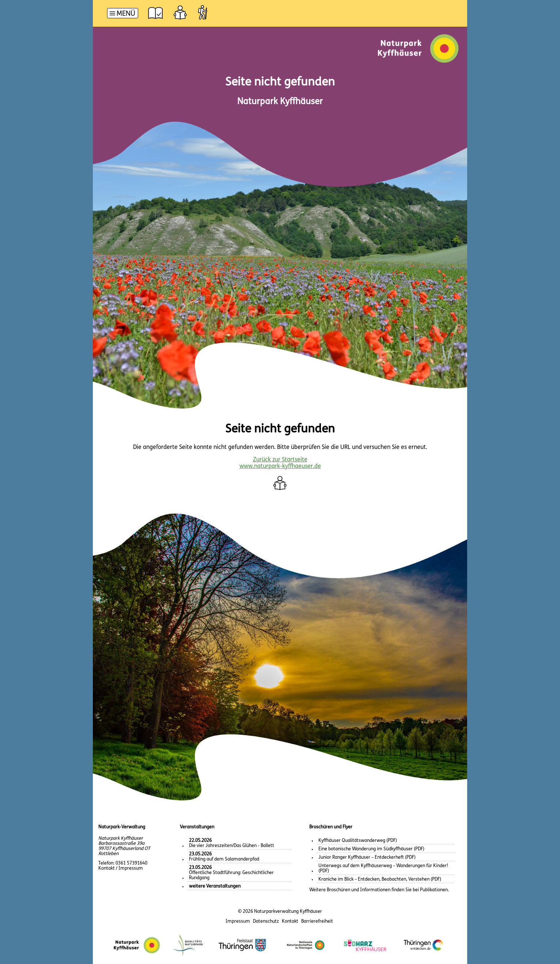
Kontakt (290, 921)
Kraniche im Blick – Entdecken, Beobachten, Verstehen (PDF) (380, 879)
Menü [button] (126, 14)
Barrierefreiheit (317, 921)
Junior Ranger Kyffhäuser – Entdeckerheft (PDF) (367, 857)
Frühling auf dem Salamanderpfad (224, 857)
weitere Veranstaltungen (215, 886)
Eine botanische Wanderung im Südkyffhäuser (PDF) (371, 849)
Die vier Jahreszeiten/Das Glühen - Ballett (232, 843)
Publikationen (434, 890)
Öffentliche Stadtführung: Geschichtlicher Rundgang (231, 873)
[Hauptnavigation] (123, 14)
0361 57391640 (131, 863)
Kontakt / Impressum (121, 868)
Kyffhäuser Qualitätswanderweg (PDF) (358, 841)
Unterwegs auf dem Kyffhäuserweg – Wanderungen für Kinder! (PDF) (383, 868)
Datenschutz (266, 921)
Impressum (238, 921)
